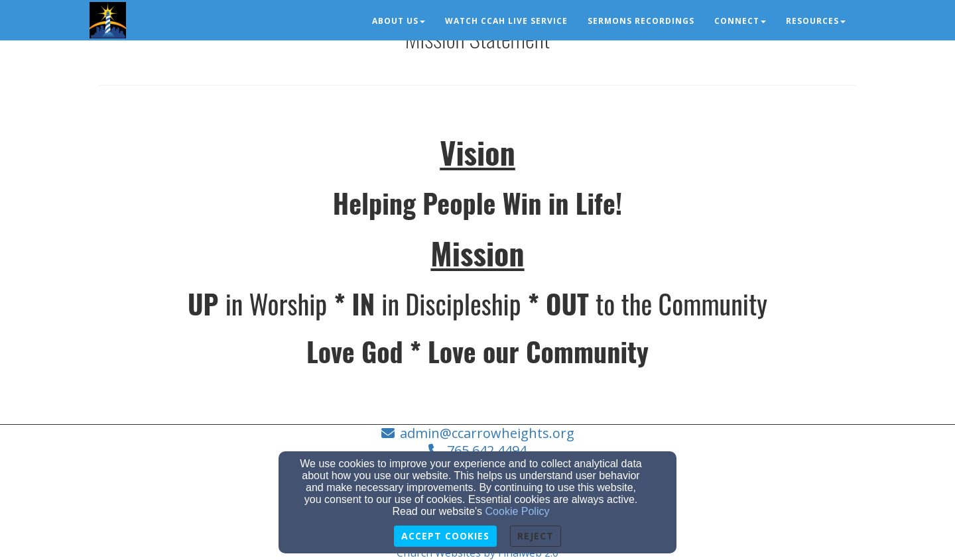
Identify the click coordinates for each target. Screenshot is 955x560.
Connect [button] (740, 21)
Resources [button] (816, 21)
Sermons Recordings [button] (641, 21)
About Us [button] (399, 21)
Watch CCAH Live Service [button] (506, 21)
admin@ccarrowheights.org (487, 433)
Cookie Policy (518, 511)
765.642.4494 (487, 450)
